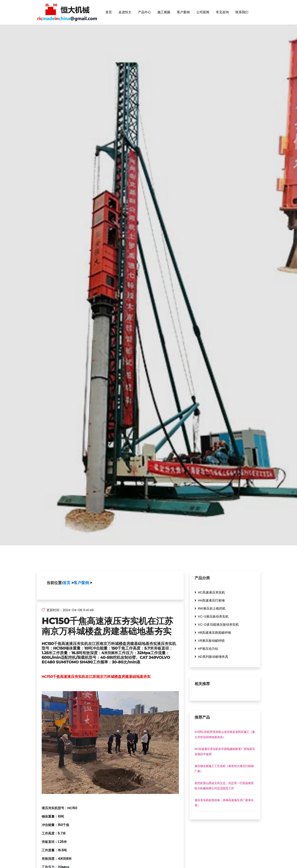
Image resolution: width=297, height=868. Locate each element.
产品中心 (144, 12)
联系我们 (242, 12)
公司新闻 (203, 12)
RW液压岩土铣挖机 (210, 609)
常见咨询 (222, 12)
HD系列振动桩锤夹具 (211, 657)
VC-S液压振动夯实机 (212, 617)
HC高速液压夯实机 (210, 593)
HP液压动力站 (206, 649)
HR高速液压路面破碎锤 (213, 633)
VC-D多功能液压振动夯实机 (217, 625)
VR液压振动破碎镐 (210, 641)
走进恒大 (125, 12)
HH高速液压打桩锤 (210, 601)
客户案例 (183, 12)
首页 (109, 12)
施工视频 (164, 12)
